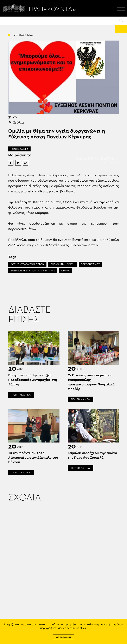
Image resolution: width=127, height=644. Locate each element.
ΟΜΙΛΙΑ (65, 271)
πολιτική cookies (75, 628)
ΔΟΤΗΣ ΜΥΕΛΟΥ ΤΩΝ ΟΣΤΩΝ (27, 264)
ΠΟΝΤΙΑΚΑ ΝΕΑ (19, 149)
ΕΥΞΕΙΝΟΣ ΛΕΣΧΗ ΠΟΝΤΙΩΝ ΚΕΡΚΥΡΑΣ (33, 271)
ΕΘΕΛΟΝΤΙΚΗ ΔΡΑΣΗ (63, 264)
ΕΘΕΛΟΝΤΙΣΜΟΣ (90, 264)
